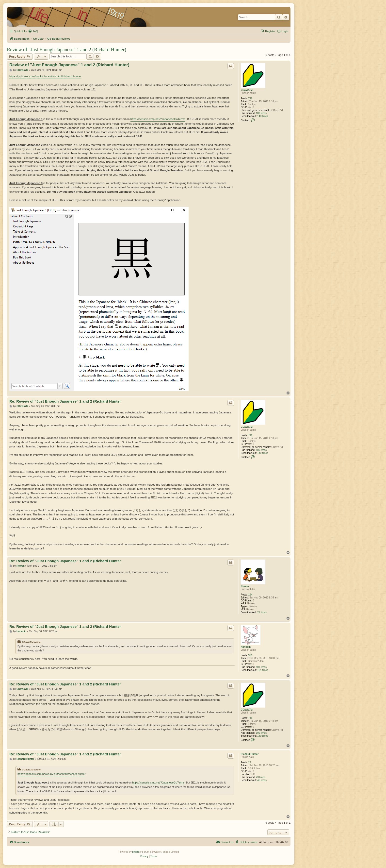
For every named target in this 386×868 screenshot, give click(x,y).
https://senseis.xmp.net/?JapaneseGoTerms (158, 119)
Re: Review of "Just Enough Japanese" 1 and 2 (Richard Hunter (65, 401)
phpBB (136, 852)
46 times (262, 780)
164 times (263, 670)
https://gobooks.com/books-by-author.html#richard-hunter (45, 76)
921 (250, 655)
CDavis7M (247, 90)
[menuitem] (33, 31)
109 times (261, 113)
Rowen (245, 586)
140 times (263, 116)
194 (250, 595)
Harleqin (246, 647)
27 (250, 762)
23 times (261, 777)
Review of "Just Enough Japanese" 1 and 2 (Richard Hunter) (67, 50)
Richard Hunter (250, 754)
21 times (262, 612)
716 (250, 98)
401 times (261, 667)
